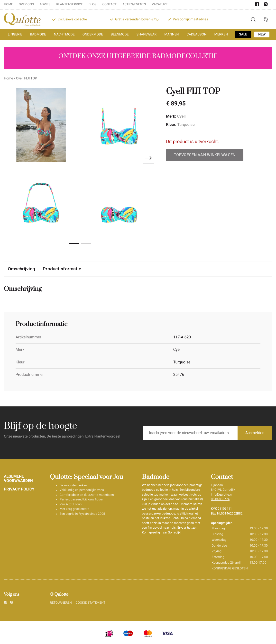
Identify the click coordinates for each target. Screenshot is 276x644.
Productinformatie (62, 269)
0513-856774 (220, 499)
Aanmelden (255, 433)
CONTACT (110, 4)
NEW (262, 34)
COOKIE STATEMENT (91, 603)
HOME (8, 4)
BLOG (93, 4)
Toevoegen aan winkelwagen (205, 155)
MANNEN (171, 34)
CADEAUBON (197, 34)
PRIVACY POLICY (19, 489)
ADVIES (45, 4)
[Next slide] (148, 158)
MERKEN (221, 34)
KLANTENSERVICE (69, 4)
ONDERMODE (93, 34)
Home (9, 78)
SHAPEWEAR (147, 34)
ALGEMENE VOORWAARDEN (18, 478)
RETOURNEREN (61, 603)
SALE (243, 34)
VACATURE (160, 4)
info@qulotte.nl (222, 495)
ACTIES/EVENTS (134, 4)
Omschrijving (21, 269)
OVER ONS (26, 4)
